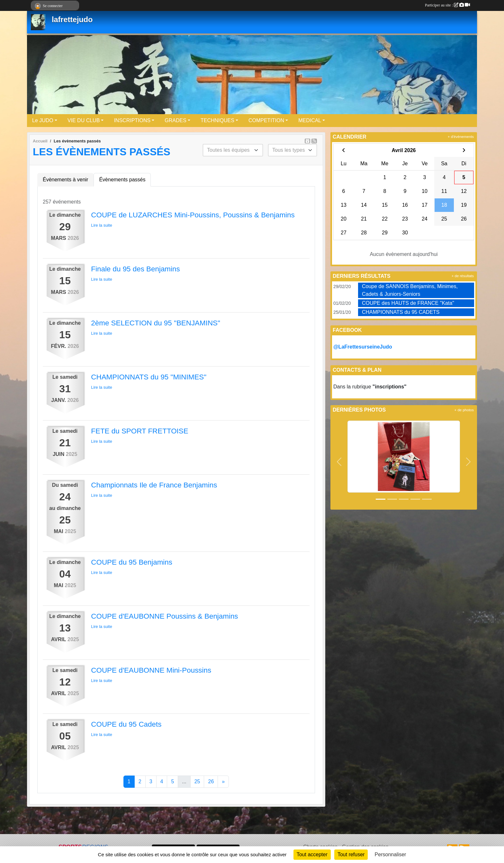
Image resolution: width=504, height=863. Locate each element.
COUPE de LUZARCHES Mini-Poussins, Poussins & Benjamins (193, 215)
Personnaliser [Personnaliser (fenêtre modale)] (391, 854)
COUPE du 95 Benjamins (132, 562)
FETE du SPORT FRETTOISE (139, 431)
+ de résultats (463, 276)
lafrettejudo (72, 20)
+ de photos (464, 410)
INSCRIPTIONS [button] (132, 120)
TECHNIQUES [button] (217, 120)
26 (211, 781)
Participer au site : (447, 5)
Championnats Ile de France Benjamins (154, 485)
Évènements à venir (65, 180)
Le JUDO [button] (43, 120)
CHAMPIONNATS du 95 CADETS (401, 312)
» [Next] (223, 781)
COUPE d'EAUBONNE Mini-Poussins (151, 670)
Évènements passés (122, 180)
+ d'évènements (461, 137)
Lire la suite (101, 225)
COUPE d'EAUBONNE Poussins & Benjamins (164, 616)
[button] (339, 462)
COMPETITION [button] (266, 120)
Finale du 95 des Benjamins (135, 269)
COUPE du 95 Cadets (126, 724)
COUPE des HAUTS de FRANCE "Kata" (408, 303)
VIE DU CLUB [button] (84, 120)
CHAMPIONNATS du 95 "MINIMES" (149, 377)
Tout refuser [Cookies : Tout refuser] (351, 854)
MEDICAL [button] (310, 120)
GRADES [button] (175, 120)
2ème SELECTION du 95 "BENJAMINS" (156, 323)
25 (197, 781)
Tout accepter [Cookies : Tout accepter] (312, 854)
